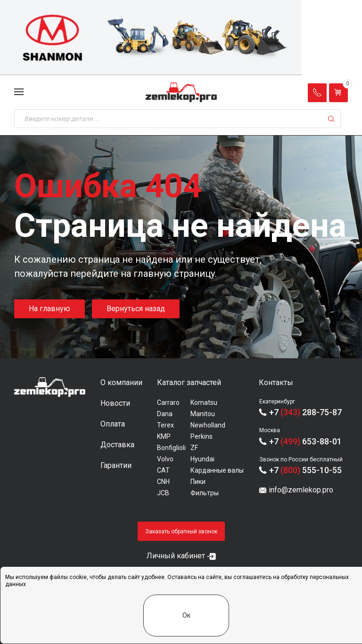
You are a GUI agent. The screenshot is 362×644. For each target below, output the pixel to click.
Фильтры (205, 493)
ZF (194, 448)
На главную (49, 309)
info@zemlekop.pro (301, 490)
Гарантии (116, 465)
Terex (165, 425)
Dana (165, 414)
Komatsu (204, 402)
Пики (198, 482)
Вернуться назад (136, 309)
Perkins (202, 436)
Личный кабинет (176, 556)
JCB (163, 493)
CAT (163, 470)
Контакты (276, 382)
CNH (163, 482)
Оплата (113, 424)
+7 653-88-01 (305, 441)
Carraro (168, 402)
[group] (181, 38)
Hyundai (202, 459)
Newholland (208, 425)
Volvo (165, 459)
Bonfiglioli (171, 448)
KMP (164, 436)
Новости (115, 403)
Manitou (203, 414)
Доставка (117, 445)
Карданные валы (217, 470)
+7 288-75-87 (305, 412)
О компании (121, 382)
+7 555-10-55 (305, 470)
